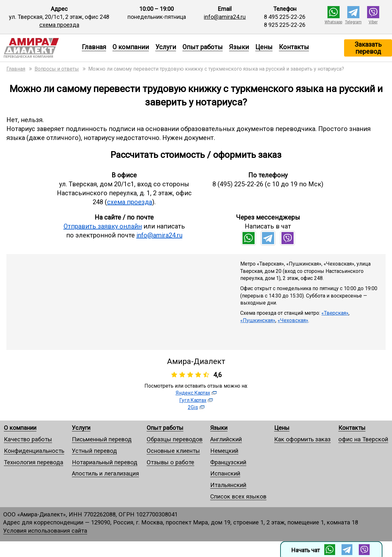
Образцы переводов (175, 439)
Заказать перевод (368, 48)
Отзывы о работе (170, 462)
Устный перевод (94, 451)
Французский (228, 462)
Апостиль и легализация (105, 473)
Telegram (353, 22)
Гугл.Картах (193, 400)
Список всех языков (238, 496)
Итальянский (228, 485)
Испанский (225, 473)
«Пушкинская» (258, 320)
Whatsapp (333, 22)
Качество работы (28, 439)
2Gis (193, 407)
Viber (373, 22)
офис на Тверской (363, 439)
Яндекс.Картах (193, 393)
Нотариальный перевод (105, 462)
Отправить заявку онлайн (103, 226)
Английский (226, 439)
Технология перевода (34, 462)
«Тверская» (335, 313)
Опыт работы (203, 47)
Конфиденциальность (34, 451)
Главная (94, 47)
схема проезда (59, 25)
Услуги (166, 47)
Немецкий (224, 451)
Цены (264, 47)
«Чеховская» (293, 320)
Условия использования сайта (45, 531)
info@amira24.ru (225, 17)
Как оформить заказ (302, 439)
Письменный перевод (102, 439)
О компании (131, 47)
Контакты (294, 47)
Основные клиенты (173, 451)
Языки (239, 47)
